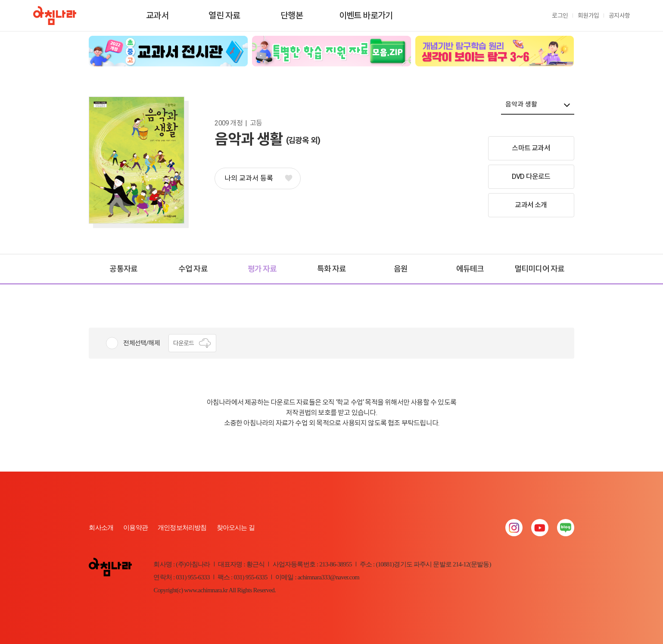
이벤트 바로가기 (366, 16)
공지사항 (619, 16)
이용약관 (135, 528)
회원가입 (588, 16)
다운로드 (192, 343)
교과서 (157, 16)
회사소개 (101, 528)
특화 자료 (332, 269)
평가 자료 (262, 269)
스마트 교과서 (531, 148)
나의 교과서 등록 (258, 178)
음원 (401, 269)
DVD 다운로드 (531, 177)
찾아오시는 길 (236, 528)
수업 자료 (193, 269)
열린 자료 (224, 16)
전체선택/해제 (141, 343)
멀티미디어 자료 (540, 269)
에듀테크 (470, 269)
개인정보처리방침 (182, 528)
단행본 (292, 16)
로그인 (560, 16)
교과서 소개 (531, 205)
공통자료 (123, 269)
